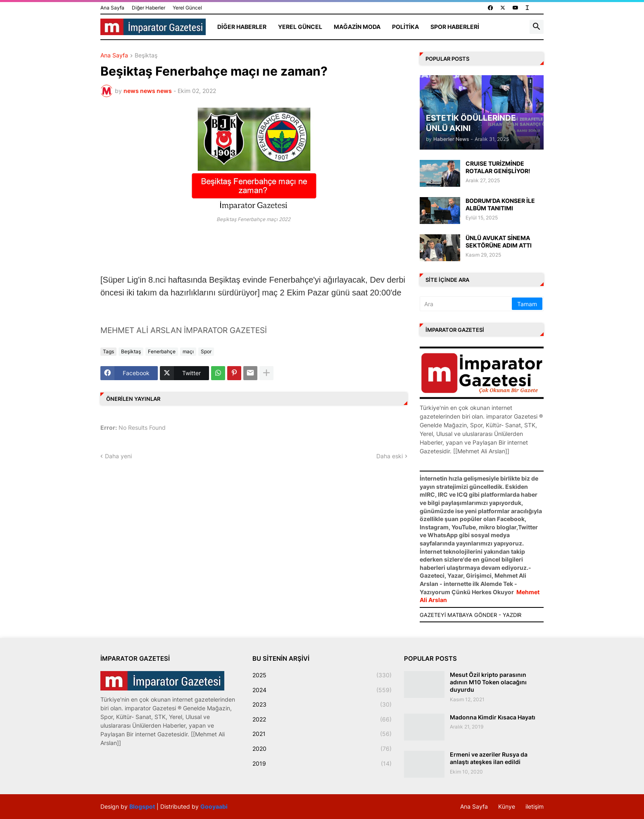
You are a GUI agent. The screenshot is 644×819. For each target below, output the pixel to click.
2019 (322, 764)
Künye (507, 806)
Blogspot (142, 806)
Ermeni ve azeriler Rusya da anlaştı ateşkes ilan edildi (489, 758)
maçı (188, 351)
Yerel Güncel (187, 8)
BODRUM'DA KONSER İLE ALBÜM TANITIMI (500, 204)
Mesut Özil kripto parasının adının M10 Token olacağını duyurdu (488, 682)
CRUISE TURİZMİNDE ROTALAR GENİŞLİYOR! (498, 167)
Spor (206, 351)
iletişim (535, 806)
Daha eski (390, 456)
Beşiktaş (146, 56)
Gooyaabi (214, 806)
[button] (537, 27)
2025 (322, 675)
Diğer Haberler (149, 8)
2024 (322, 690)
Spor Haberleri (455, 27)
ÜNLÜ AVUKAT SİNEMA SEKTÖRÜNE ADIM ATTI (499, 242)
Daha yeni (118, 456)
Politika (405, 27)
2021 (322, 734)
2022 (322, 719)
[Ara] (466, 304)
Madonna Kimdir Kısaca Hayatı (493, 717)
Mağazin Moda (357, 27)
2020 (322, 749)
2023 (322, 705)
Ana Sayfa (112, 8)
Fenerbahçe (162, 351)
